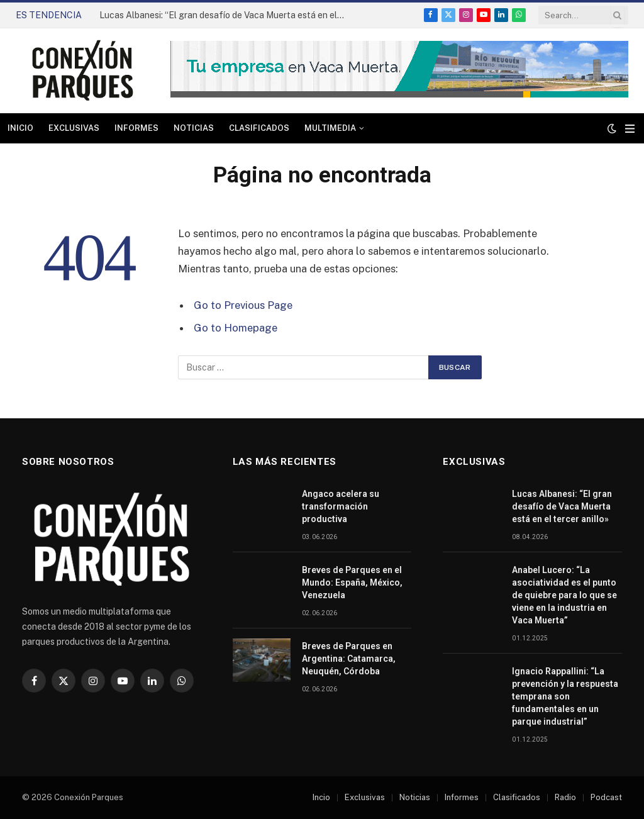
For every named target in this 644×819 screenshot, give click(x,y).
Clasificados (259, 128)
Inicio (20, 128)
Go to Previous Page (243, 305)
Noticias (194, 128)
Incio (321, 797)
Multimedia (330, 128)
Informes (136, 128)
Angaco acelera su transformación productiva (341, 506)
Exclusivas (74, 128)
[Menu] (630, 129)
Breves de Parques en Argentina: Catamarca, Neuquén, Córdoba (349, 659)
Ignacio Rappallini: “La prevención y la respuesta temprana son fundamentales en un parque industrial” (565, 696)
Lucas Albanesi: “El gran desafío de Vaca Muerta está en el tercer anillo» (225, 15)
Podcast (606, 797)
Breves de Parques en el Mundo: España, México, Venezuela (352, 582)
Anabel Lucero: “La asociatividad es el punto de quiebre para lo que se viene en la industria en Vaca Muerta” (564, 595)
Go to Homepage (236, 328)
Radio (565, 797)
